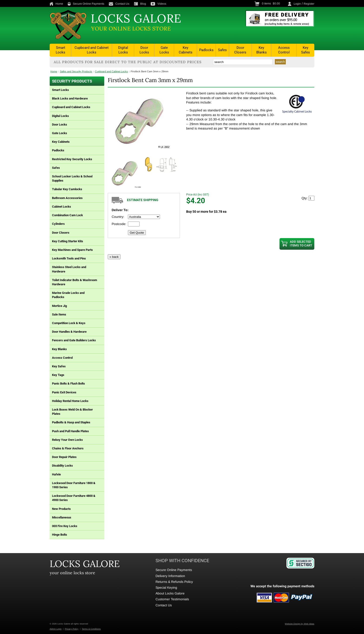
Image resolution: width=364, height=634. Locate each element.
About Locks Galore (170, 593)
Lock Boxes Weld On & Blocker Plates (72, 412)
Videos (158, 4)
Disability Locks (62, 466)
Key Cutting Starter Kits (68, 241)
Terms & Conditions (91, 629)
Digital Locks (123, 50)
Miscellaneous (62, 517)
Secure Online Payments (86, 4)
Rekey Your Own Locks (67, 440)
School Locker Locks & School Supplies (72, 178)
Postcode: (119, 224)
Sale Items (59, 314)
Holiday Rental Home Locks (70, 401)
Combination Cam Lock (67, 215)
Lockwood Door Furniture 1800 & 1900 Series (74, 485)
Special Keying (166, 588)
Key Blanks (262, 50)
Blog (140, 4)
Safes (222, 50)
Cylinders (58, 224)
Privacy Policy (72, 629)
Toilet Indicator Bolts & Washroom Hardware (75, 282)
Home (56, 4)
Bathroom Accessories (67, 198)
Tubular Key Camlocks (67, 189)
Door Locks (144, 50)
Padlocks (206, 50)
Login (297, 4)
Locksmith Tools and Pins (69, 258)
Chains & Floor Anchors (68, 448)
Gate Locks (164, 50)
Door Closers (240, 50)
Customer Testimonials (172, 599)
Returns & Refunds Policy (174, 582)
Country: (118, 217)
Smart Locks (60, 50)
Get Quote (137, 233)
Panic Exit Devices (64, 392)
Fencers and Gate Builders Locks (74, 340)
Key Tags (58, 375)
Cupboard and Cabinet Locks (92, 50)
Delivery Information (170, 576)
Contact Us (119, 4)
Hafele (56, 474)
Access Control (284, 50)
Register (309, 4)
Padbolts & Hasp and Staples (71, 422)
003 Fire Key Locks (65, 526)
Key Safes (305, 50)
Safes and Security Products (76, 71)
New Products (61, 509)
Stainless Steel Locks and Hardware (69, 269)
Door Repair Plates (64, 457)
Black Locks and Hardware (70, 98)
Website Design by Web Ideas (300, 624)
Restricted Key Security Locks (72, 159)
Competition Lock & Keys (69, 323)
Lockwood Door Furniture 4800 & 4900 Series (74, 498)
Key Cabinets (186, 50)
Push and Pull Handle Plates (70, 431)
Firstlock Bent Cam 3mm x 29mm (149, 71)
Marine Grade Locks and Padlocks (68, 295)
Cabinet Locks (62, 207)
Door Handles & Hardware (69, 332)
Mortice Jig (59, 306)
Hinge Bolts (60, 535)
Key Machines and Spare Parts (72, 250)
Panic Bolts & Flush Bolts (68, 383)
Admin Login (56, 629)
